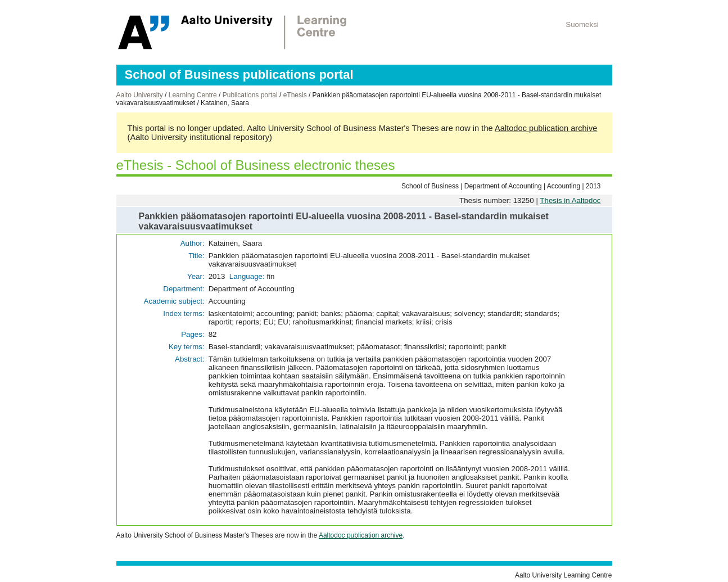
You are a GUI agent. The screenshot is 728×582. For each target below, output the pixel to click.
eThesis (295, 95)
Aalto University (140, 95)
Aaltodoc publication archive (546, 128)
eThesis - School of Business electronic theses (256, 165)
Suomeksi (582, 24)
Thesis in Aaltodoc (570, 200)
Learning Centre (193, 95)
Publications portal (250, 95)
